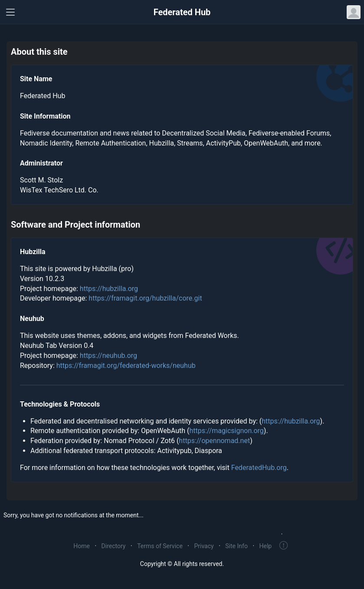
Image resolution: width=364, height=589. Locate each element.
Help (266, 546)
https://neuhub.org (108, 356)
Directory (114, 546)
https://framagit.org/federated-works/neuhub (126, 366)
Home (82, 546)
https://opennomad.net (214, 441)
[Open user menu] (354, 12)
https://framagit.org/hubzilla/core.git (145, 298)
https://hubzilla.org (109, 289)
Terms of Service (160, 546)
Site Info (236, 546)
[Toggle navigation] (10, 12)
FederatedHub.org (259, 468)
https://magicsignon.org (226, 431)
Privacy (204, 546)
